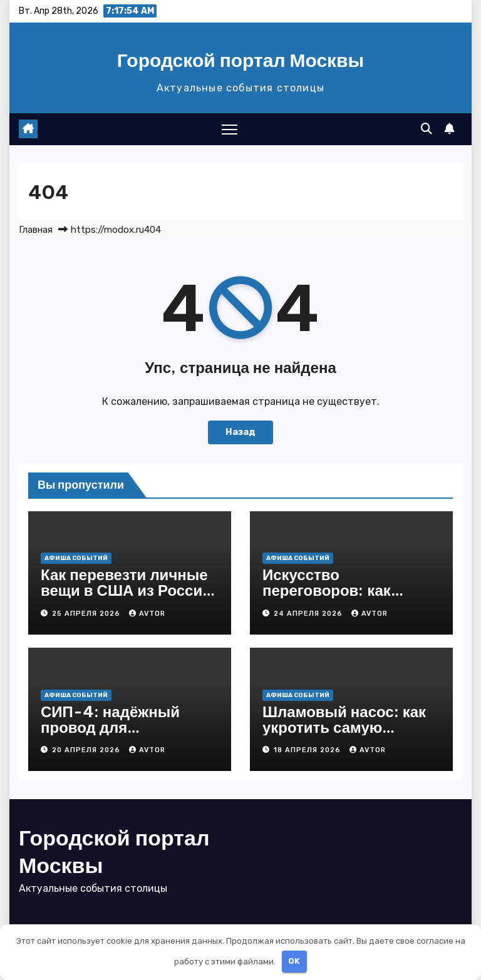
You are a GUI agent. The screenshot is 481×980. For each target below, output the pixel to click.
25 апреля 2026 (87, 614)
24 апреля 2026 (309, 614)
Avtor (147, 614)
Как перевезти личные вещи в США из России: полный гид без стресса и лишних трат (129, 598)
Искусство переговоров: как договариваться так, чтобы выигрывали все (350, 598)
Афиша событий (76, 558)
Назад (240, 432)
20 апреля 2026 (87, 750)
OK (294, 961)
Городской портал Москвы (240, 60)
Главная (36, 230)
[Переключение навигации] (230, 129)
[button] (427, 129)
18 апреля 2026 (308, 750)
